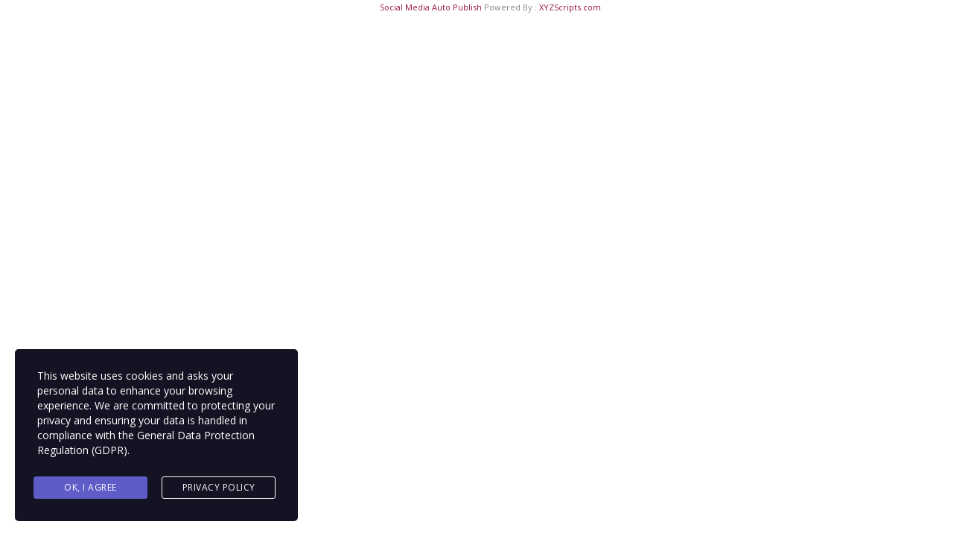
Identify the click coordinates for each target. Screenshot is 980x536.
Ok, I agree (90, 487)
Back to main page (490, 384)
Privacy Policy (219, 487)
